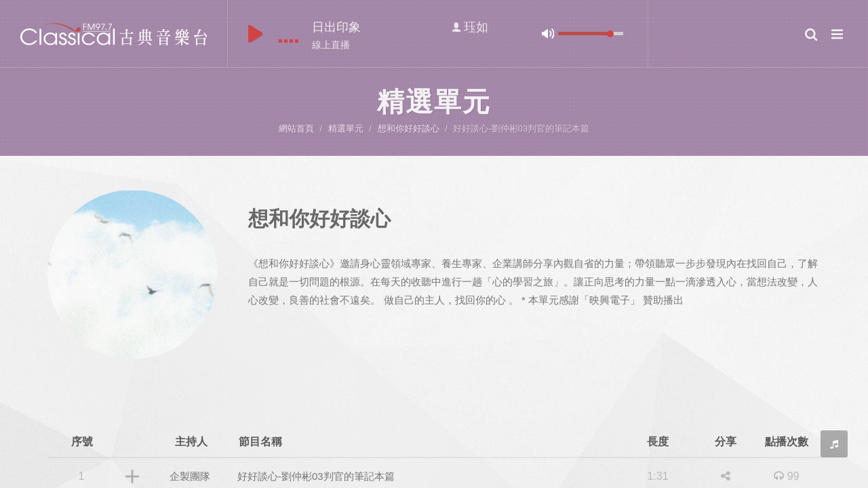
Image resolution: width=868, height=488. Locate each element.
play (255, 34)
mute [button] (548, 34)
